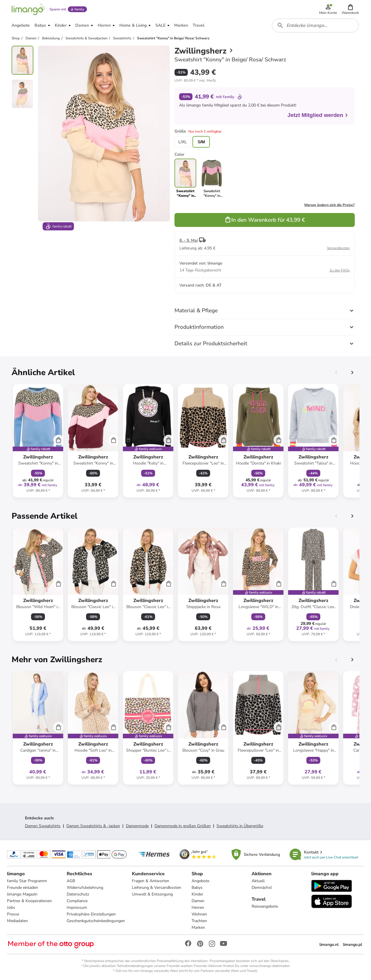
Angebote (200, 881)
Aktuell (258, 881)
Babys (197, 888)
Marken (198, 927)
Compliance (77, 901)
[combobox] (315, 25)
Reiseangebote (265, 906)
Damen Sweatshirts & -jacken (93, 826)
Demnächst (262, 888)
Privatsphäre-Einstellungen (91, 914)
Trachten (199, 921)
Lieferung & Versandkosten (157, 888)
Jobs (11, 907)
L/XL (183, 142)
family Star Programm (27, 881)
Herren (198, 907)
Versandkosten (338, 248)
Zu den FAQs (340, 270)
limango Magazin (22, 894)
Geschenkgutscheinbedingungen (96, 921)
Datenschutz (78, 894)
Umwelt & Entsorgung (152, 894)
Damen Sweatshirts (43, 826)
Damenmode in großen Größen (183, 826)
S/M (201, 142)
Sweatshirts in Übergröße (240, 826)
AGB (71, 881)
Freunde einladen (22, 888)
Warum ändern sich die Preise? (329, 205)
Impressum (77, 907)
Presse (13, 914)
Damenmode (137, 826)
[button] (350, 9)
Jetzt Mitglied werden (318, 115)
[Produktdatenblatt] (38, 441)
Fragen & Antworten (151, 881)
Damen (198, 901)
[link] (212, 178)
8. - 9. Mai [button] (189, 240)
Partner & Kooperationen (29, 901)
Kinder (197, 894)
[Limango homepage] (28, 9)
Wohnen (199, 914)
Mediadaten (17, 921)
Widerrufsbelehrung (85, 888)
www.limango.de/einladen (270, 966)
